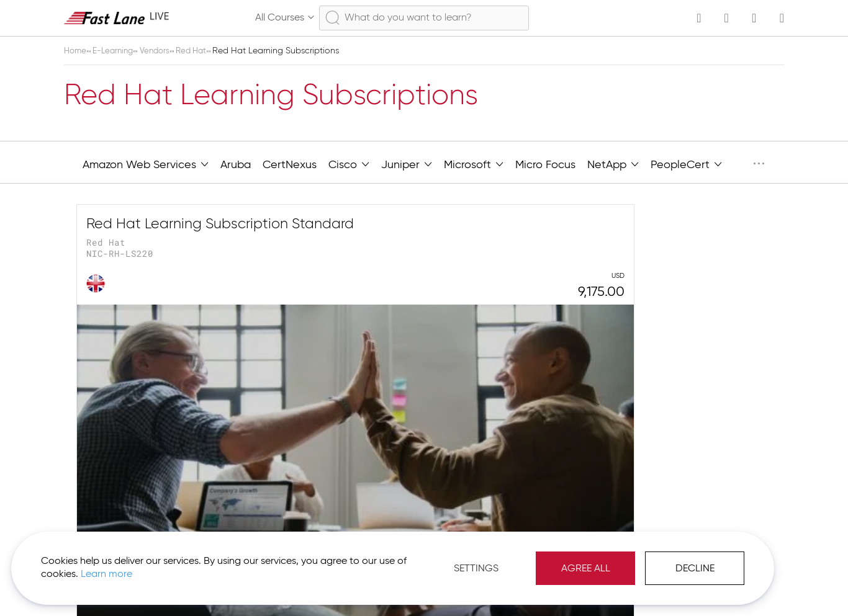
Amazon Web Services (146, 164)
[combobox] (424, 18)
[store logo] (117, 18)
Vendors (162, 51)
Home (77, 51)
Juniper (407, 164)
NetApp (613, 164)
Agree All (527, 560)
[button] (742, 585)
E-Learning (117, 51)
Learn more (175, 566)
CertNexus (290, 165)
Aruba (236, 165)
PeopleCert (686, 164)
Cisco (349, 164)
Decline (636, 560)
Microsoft (474, 164)
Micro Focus (545, 165)
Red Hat (202, 51)
